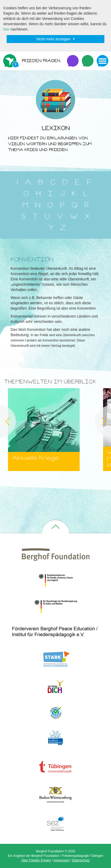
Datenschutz (81, 860)
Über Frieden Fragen (36, 860)
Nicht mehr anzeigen (53, 39)
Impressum (61, 860)
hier (7, 29)
